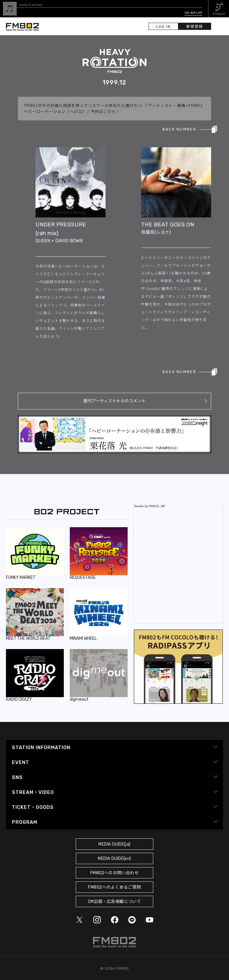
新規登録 (195, 27)
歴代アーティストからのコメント (114, 401)
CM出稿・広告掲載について (115, 902)
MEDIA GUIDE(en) (114, 859)
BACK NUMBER (179, 129)
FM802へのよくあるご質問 (114, 887)
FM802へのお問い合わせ (115, 873)
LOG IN (163, 27)
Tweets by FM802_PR (149, 506)
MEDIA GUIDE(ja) (114, 844)
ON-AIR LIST (193, 13)
